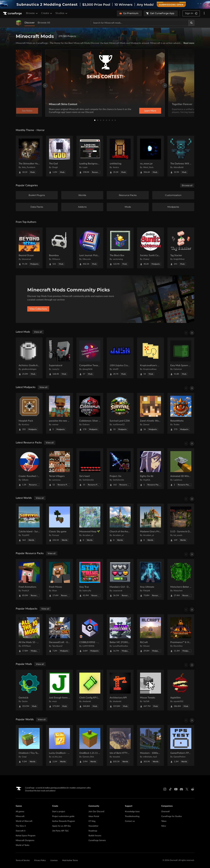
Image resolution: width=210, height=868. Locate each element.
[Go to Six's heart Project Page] (90, 469)
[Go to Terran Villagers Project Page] (60, 469)
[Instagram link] (165, 789)
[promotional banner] (105, 4)
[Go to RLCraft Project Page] (150, 635)
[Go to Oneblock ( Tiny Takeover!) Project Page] (29, 745)
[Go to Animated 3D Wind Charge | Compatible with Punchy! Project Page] (181, 469)
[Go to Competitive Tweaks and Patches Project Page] (90, 358)
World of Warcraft (24, 821)
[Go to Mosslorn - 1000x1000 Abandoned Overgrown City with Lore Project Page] (150, 745)
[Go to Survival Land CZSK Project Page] (120, 413)
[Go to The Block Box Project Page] (120, 248)
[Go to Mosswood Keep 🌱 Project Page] (90, 524)
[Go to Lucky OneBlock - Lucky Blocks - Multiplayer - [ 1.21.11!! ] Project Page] (60, 745)
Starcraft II (21, 831)
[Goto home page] (13, 13)
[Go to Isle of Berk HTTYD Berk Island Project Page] (120, 745)
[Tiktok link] (170, 789)
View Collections (38, 309)
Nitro (164, 826)
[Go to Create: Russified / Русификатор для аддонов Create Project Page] (29, 469)
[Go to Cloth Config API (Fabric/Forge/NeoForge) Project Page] (90, 690)
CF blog (92, 821)
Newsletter (93, 826)
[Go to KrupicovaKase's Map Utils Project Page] (150, 358)
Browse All (44, 23)
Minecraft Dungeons (25, 840)
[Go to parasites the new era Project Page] (60, 413)
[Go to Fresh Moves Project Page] (60, 579)
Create (47, 13)
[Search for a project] (140, 23)
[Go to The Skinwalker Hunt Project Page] (29, 156)
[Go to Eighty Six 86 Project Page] (150, 469)
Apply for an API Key (61, 826)
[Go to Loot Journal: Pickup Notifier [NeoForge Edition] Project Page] (90, 248)
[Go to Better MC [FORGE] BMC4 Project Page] (120, 635)
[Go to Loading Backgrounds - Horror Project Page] (90, 156)
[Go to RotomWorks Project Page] (181, 413)
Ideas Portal (94, 816)
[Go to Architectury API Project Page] (120, 690)
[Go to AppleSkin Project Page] (181, 690)
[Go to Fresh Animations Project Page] (29, 579)
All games (20, 812)
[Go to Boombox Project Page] (60, 248)
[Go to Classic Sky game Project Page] (60, 524)
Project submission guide (63, 816)
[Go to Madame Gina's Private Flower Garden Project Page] (150, 524)
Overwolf (165, 812)
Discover (30, 23)
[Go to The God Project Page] (60, 156)
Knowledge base (132, 812)
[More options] (204, 13)
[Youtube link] (176, 789)
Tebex (164, 821)
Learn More (150, 111)
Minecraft (20, 816)
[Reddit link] (192, 789)
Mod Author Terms (70, 860)
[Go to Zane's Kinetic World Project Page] (150, 413)
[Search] (191, 23)
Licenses (54, 860)
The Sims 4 (21, 826)
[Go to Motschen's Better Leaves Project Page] (181, 579)
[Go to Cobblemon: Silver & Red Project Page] (90, 413)
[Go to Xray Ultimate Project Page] (150, 579)
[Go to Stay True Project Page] (90, 579)
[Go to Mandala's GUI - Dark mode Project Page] (120, 579)
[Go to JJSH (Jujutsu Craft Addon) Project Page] (120, 358)
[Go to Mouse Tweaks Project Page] (150, 690)
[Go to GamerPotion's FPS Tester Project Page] (181, 745)
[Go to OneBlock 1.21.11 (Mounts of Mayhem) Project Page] (90, 745)
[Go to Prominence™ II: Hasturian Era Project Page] (181, 635)
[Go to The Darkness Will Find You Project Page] (181, 156)
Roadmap (93, 831)
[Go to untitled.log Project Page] (120, 156)
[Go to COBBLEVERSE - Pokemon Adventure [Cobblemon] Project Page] (90, 635)
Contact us (130, 821)
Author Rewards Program (64, 821)
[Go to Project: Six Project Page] (120, 469)
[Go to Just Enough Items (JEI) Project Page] (60, 690)
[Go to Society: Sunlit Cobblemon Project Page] (150, 248)
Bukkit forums (95, 836)
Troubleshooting (132, 816)
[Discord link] (181, 789)
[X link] (187, 789)
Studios (62, 13)
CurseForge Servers (97, 840)
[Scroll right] (192, 333)
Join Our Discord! (96, 812)
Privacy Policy (40, 860)
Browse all (187, 185)
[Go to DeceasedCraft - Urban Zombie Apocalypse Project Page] (60, 635)
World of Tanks (23, 845)
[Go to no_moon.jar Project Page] (150, 156)
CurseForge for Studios (172, 816)
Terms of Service (23, 860)
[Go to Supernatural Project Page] (60, 358)
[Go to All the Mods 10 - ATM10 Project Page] (29, 635)
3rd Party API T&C (60, 831)
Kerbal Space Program (26, 836)
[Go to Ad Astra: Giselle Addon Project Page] (29, 358)
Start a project (59, 812)
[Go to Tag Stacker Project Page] (181, 248)
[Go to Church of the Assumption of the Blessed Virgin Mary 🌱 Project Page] (120, 524)
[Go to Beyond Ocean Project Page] (29, 248)
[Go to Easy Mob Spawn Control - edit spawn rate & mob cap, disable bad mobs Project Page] (181, 358)
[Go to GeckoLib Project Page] (29, 690)
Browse (32, 13)
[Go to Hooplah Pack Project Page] (29, 413)
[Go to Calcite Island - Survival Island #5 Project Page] (29, 524)
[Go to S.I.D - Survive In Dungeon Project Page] (181, 524)
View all (38, 332)
